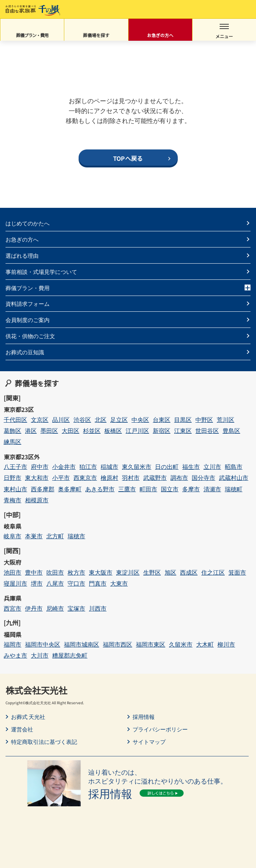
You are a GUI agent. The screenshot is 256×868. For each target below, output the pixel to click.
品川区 (61, 419)
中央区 (140, 419)
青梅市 (12, 500)
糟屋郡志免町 (70, 655)
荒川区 (226, 419)
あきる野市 (100, 489)
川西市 (98, 608)
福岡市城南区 (82, 644)
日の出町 (167, 466)
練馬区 (12, 442)
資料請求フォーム (28, 303)
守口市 (76, 583)
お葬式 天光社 (28, 717)
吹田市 (55, 572)
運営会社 (22, 729)
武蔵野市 (155, 478)
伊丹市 (34, 608)
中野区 (204, 419)
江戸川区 (137, 431)
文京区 (40, 419)
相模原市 (37, 500)
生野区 (152, 572)
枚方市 (76, 572)
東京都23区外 (22, 457)
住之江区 (213, 572)
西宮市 (12, 608)
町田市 (148, 489)
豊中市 (34, 572)
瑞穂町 (234, 489)
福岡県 (12, 634)
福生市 (191, 466)
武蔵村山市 (234, 478)
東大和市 (37, 478)
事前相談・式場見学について (41, 272)
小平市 (61, 478)
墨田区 (49, 431)
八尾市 (55, 583)
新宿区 (162, 431)
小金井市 (64, 466)
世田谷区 (207, 431)
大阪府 (12, 562)
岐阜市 (12, 536)
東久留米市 (137, 466)
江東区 (183, 431)
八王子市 (15, 466)
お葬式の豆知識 (25, 352)
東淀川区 (128, 572)
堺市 (37, 583)
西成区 (189, 572)
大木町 (205, 644)
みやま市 (15, 655)
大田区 (71, 431)
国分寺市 (203, 478)
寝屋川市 (15, 583)
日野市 (12, 478)
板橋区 (113, 431)
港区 (31, 431)
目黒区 (183, 419)
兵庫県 (12, 598)
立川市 (212, 466)
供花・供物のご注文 (30, 336)
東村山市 (15, 489)
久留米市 (181, 644)
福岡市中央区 (43, 644)
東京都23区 (19, 409)
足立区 (119, 419)
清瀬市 (212, 489)
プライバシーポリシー (160, 729)
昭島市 (234, 466)
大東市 (119, 583)
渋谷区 (82, 419)
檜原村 (109, 478)
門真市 (98, 583)
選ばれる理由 (22, 255)
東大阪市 (101, 572)
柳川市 (226, 644)
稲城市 (109, 466)
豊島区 (231, 431)
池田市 (12, 572)
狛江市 (88, 466)
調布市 (179, 478)
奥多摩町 (70, 489)
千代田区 (15, 419)
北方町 (55, 536)
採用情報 (144, 717)
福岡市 (12, 644)
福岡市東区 (151, 644)
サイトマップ (149, 742)
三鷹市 (127, 489)
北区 (101, 419)
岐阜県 (12, 526)
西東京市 (85, 478)
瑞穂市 (76, 536)
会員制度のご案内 (28, 320)
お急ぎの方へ (160, 35)
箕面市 (237, 572)
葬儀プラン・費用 (32, 35)
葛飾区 (12, 431)
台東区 (162, 419)
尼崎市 (55, 608)
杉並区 (92, 431)
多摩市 (191, 489)
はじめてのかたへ (28, 223)
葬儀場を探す (96, 35)
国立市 (170, 489)
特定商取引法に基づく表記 (44, 742)
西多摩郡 (43, 489)
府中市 (40, 466)
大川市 (40, 655)
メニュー (224, 32)
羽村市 (131, 478)
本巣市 (34, 536)
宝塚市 (76, 608)
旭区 (170, 572)
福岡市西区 (118, 644)
